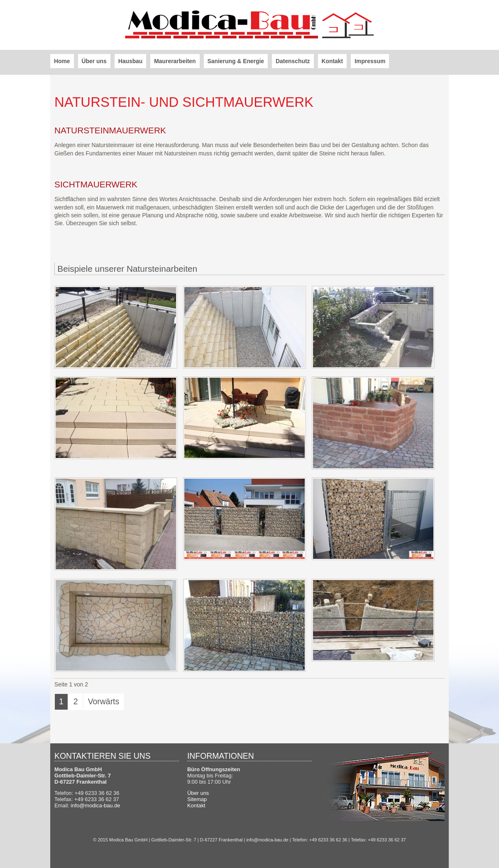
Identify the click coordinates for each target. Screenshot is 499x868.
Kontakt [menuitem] (333, 61)
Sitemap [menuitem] (197, 799)
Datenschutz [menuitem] (293, 61)
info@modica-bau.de (95, 805)
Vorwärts (104, 701)
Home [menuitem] (62, 61)
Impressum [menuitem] (370, 61)
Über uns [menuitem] (94, 61)
